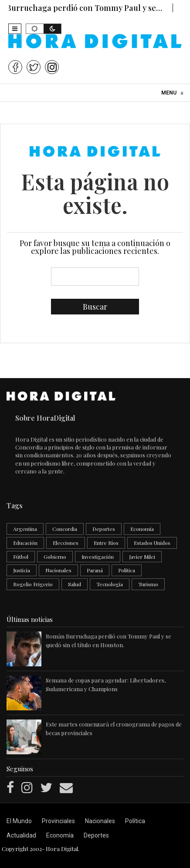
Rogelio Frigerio (33, 584)
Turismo (148, 584)
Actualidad (21, 835)
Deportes (104, 529)
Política (127, 570)
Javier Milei (142, 557)
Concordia (65, 529)
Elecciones (66, 543)
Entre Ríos (106, 543)
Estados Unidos (152, 543)
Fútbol (21, 557)
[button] (15, 29)
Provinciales (58, 821)
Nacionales (58, 570)
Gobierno (55, 557)
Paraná (95, 570)
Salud (75, 584)
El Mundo (19, 821)
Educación (25, 543)
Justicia (22, 570)
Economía (142, 529)
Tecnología (110, 584)
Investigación (98, 557)
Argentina (25, 529)
